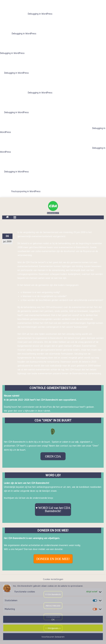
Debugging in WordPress (40, 14)
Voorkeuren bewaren (53, 637)
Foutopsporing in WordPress (26, 191)
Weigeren (53, 628)
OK (53, 619)
